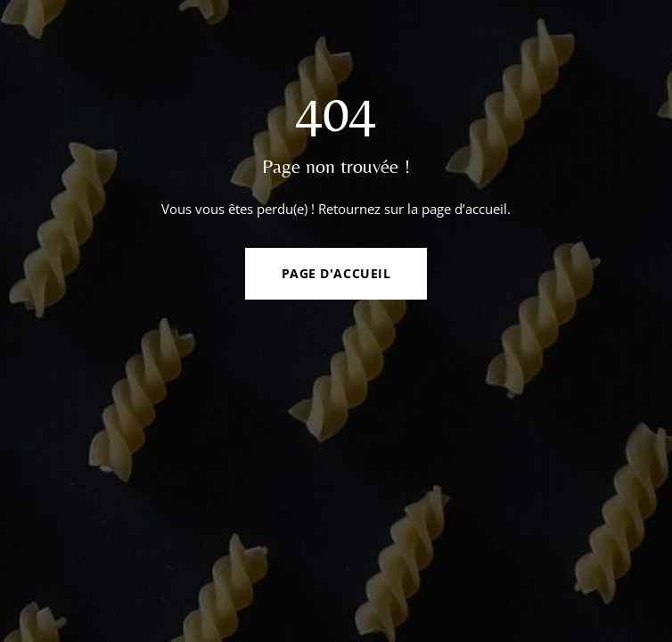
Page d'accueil (336, 273)
